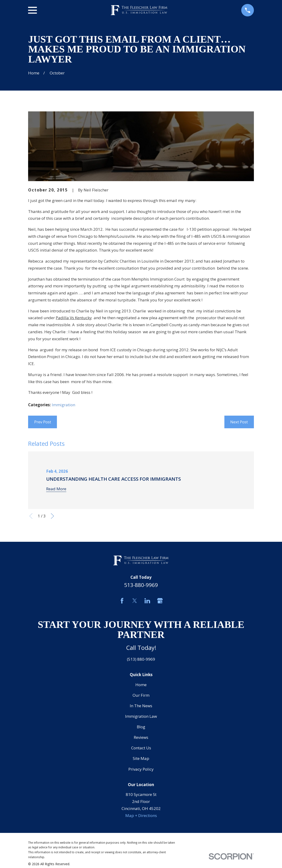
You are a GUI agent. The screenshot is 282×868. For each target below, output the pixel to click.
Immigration (63, 405)
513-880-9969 (141, 585)
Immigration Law (141, 716)
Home (141, 685)
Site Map (141, 758)
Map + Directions (141, 815)
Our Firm (141, 695)
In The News (141, 706)
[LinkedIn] (147, 601)
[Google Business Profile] (160, 601)
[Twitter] (135, 601)
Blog (141, 727)
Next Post (239, 422)
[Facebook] (122, 601)
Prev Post (43, 422)
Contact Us (141, 748)
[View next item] (52, 516)
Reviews (141, 737)
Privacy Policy (141, 769)
